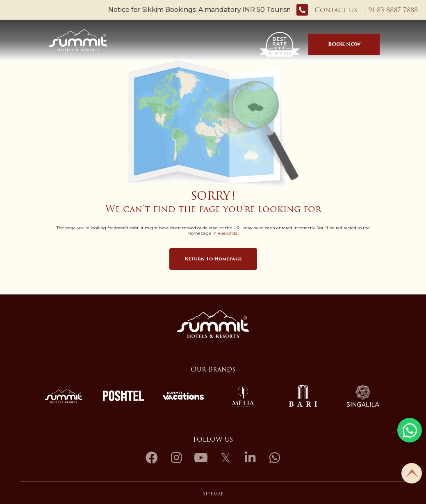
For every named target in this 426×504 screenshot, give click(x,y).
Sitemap (213, 494)
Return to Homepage (213, 259)
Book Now (344, 44)
